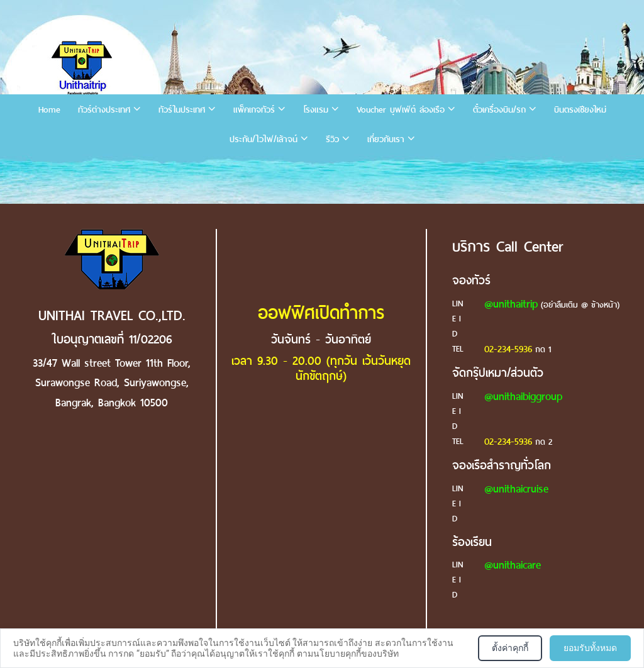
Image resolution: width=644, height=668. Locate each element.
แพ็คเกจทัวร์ (254, 110)
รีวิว (332, 139)
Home (49, 110)
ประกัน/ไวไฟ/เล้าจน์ (264, 139)
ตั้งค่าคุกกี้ (510, 648)
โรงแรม (316, 110)
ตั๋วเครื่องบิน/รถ (499, 110)
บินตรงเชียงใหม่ (580, 110)
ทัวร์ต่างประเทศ (104, 110)
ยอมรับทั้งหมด (590, 648)
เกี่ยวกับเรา (386, 139)
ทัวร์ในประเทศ (182, 110)
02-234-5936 (508, 349)
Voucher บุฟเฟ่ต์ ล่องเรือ (401, 110)
